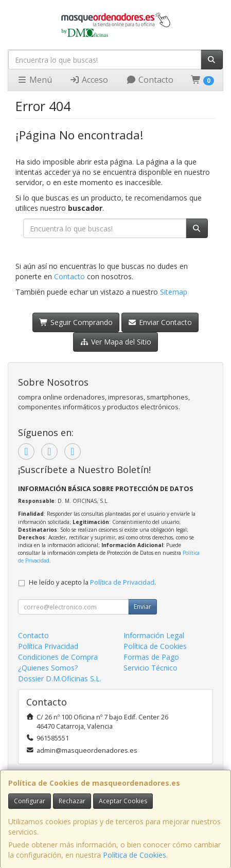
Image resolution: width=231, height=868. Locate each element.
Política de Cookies (135, 855)
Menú (34, 80)
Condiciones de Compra (58, 657)
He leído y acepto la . (92, 582)
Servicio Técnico (150, 668)
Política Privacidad (48, 646)
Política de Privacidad (122, 582)
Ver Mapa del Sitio (115, 342)
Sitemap (174, 292)
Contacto (150, 80)
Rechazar (72, 801)
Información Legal (154, 635)
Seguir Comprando (76, 322)
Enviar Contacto (160, 322)
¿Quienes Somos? (48, 668)
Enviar (143, 607)
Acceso (89, 80)
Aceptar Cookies (123, 801)
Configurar (30, 801)
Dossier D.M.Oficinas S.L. (60, 679)
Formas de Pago (151, 657)
